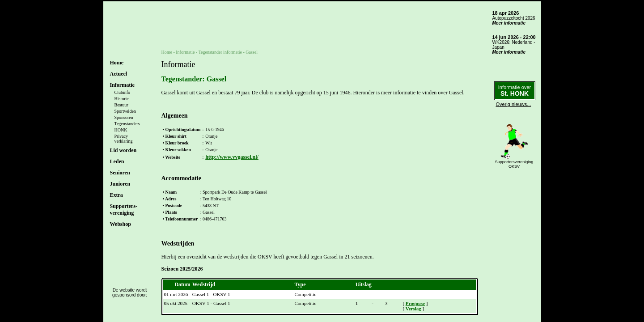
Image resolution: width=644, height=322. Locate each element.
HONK (121, 130)
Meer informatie (509, 23)
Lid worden (123, 150)
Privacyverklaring (124, 139)
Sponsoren (124, 117)
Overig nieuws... (514, 104)
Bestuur (121, 105)
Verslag (413, 309)
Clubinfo (123, 92)
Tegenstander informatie (220, 52)
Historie (122, 99)
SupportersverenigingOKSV (514, 164)
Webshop (121, 224)
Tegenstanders (127, 124)
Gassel (252, 52)
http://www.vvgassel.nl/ (232, 157)
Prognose (415, 303)
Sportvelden (125, 111)
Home (117, 63)
